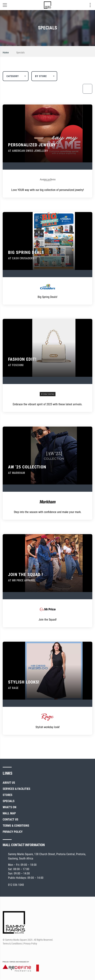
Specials (9, 801)
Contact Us (10, 819)
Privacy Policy (13, 832)
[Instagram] (12, 952)
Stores (8, 795)
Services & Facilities (16, 789)
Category (13, 76)
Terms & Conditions (16, 826)
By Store (41, 76)
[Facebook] (5, 952)
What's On (9, 807)
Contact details (88, 5)
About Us (9, 783)
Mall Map (9, 813)
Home (6, 53)
